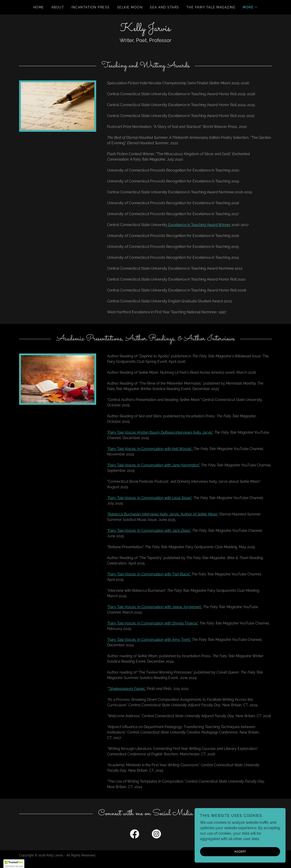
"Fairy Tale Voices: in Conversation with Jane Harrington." (154, 465)
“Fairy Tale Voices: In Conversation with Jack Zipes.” (149, 531)
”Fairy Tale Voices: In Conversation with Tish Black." (149, 574)
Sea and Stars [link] (164, 7)
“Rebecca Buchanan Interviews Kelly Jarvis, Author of (163, 514)
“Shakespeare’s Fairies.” (127, 689)
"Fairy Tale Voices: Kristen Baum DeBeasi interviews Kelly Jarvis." (160, 432)
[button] (250, 7)
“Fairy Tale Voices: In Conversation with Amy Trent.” (149, 640)
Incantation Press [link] (90, 7)
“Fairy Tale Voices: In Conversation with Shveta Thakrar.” (153, 623)
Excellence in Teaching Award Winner (199, 225)
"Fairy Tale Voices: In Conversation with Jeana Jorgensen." (155, 607)
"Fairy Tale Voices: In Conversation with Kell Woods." (150, 449)
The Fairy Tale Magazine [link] (211, 7)
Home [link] (39, 7)
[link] (145, 30)
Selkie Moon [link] (130, 7)
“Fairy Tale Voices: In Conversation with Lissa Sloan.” (150, 498)
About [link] (58, 7)
